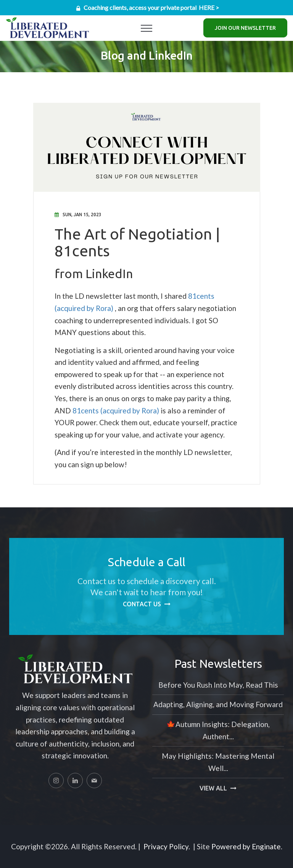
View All (213, 788)
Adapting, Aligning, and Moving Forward (218, 704)
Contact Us (142, 604)
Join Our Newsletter (245, 28)
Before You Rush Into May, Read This (218, 685)
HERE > (209, 7)
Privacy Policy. (167, 846)
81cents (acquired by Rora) (116, 411)
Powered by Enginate (246, 846)
